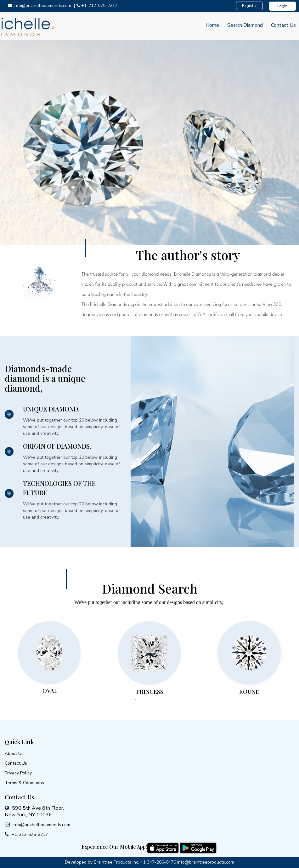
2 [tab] (145, 700)
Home (212, 25)
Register (249, 6)
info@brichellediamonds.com (40, 6)
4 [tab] (164, 700)
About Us (14, 753)
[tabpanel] (50, 656)
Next (221, 657)
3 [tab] (154, 700)
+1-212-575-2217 (97, 6)
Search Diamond (245, 25)
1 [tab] (135, 700)
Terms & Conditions (24, 783)
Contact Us (283, 25)
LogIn (282, 6)
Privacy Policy (18, 773)
